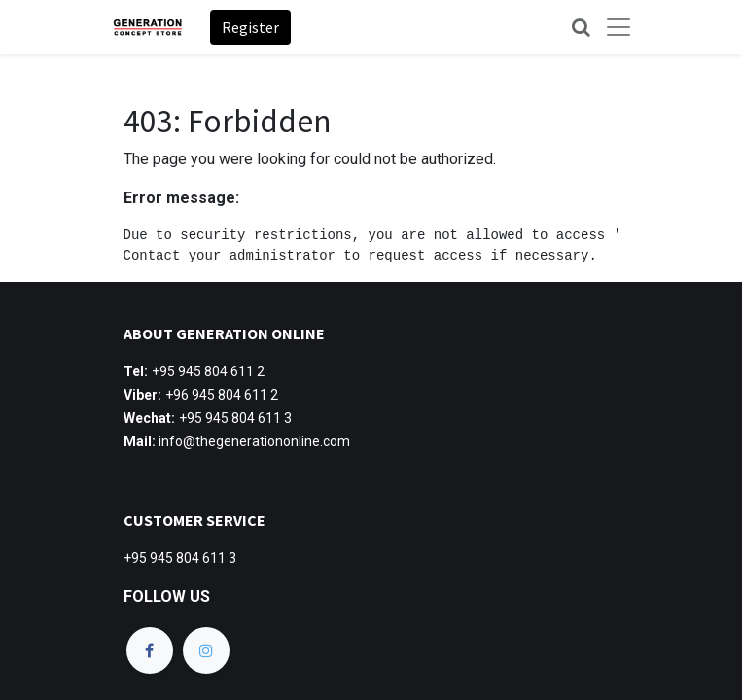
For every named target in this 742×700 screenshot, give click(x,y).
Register (250, 27)
